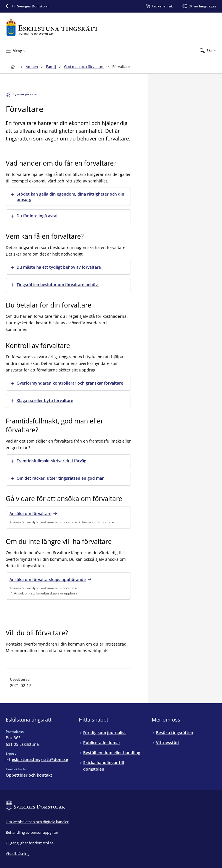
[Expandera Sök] (208, 51)
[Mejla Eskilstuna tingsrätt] (37, 759)
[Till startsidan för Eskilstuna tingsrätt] (52, 27)
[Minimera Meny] (16, 51)
